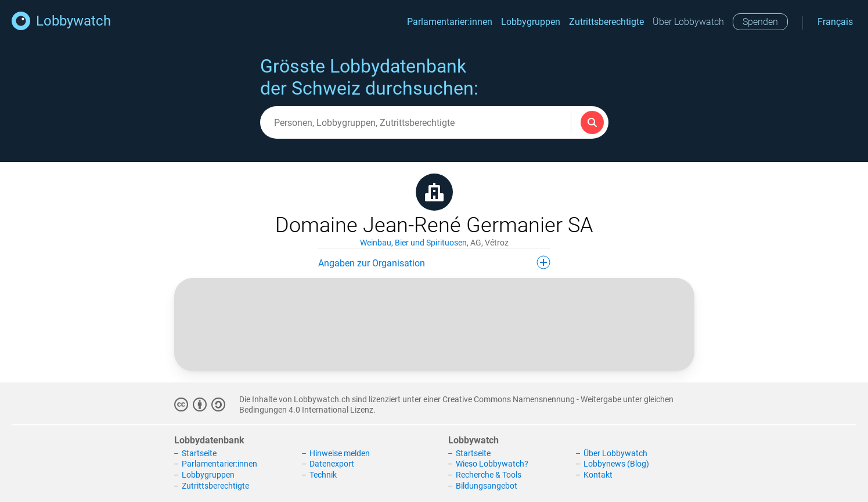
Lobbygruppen (531, 22)
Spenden (760, 22)
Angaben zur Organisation (434, 262)
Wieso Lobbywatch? (492, 464)
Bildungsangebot (487, 486)
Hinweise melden (340, 453)
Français (835, 22)
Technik (323, 475)
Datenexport (332, 464)
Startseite (199, 453)
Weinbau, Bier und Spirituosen (413, 243)
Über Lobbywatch (688, 22)
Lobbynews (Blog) (616, 464)
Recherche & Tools (489, 475)
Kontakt (598, 475)
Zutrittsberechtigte (606, 22)
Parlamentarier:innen (450, 22)
